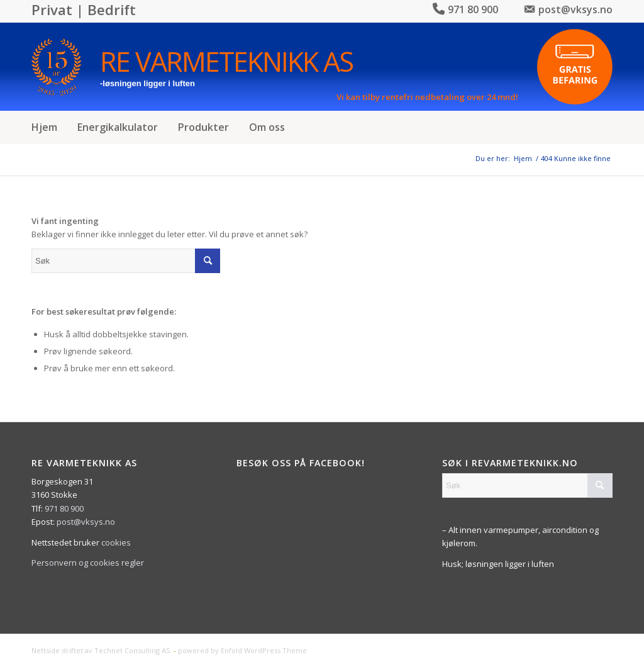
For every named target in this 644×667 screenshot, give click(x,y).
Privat (52, 10)
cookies (116, 542)
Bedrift (112, 10)
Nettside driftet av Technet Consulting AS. (102, 650)
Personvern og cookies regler (88, 563)
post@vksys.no (86, 522)
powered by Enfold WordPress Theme (242, 650)
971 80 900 (64, 508)
